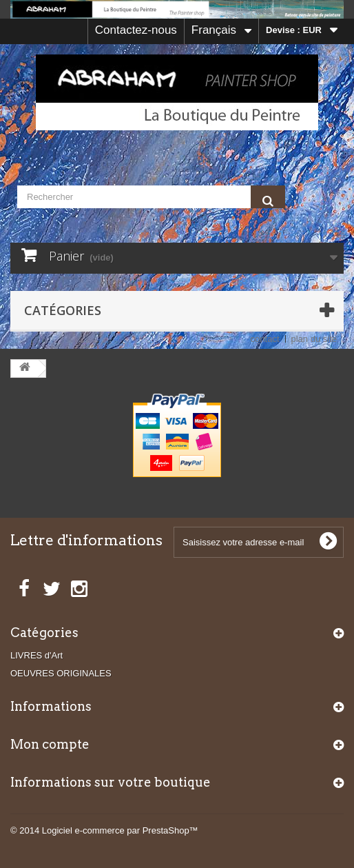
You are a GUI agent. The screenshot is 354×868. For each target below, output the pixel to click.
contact (265, 339)
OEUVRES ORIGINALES (61, 673)
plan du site (314, 339)
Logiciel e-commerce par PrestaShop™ (120, 830)
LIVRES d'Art (37, 655)
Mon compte (50, 744)
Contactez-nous (136, 30)
